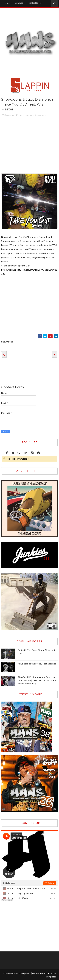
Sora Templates (23, 973)
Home (7, 3)
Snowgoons (40, 115)
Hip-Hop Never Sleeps (18, 459)
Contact (19, 3)
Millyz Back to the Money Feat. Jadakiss (37, 664)
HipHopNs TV (35, 3)
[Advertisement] (21, 926)
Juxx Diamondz (26, 115)
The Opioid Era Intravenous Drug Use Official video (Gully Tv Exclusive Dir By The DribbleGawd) (37, 680)
